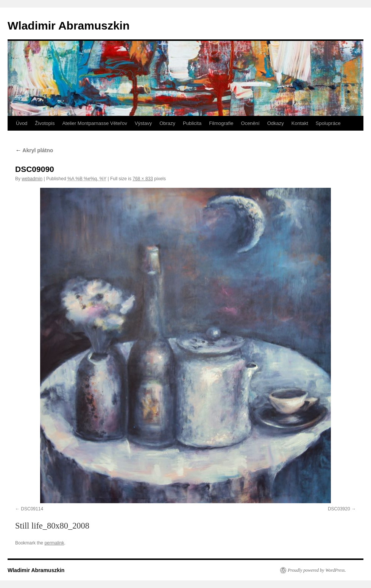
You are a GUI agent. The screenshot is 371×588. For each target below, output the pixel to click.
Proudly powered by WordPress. (317, 570)
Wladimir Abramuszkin (69, 26)
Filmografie (221, 123)
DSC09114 (32, 509)
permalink (54, 543)
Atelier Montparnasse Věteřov (94, 123)
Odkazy (276, 123)
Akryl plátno (34, 150)
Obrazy (167, 123)
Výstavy (143, 123)
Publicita (192, 123)
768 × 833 (143, 179)
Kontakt (300, 123)
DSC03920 (339, 509)
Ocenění (250, 123)
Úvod (22, 123)
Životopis (45, 123)
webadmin (32, 179)
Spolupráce (328, 123)
